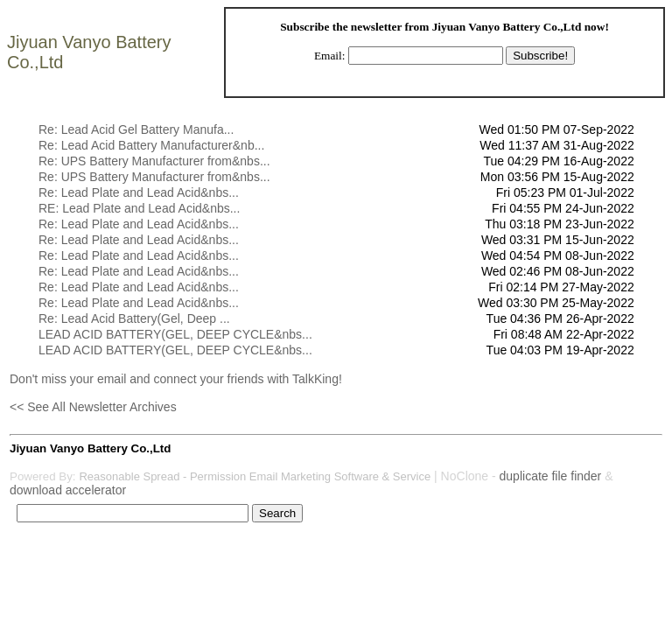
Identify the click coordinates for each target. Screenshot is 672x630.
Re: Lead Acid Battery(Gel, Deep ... (134, 318)
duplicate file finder (551, 476)
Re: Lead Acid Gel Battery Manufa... (136, 129)
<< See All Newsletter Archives (93, 407)
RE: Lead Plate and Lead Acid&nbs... (139, 208)
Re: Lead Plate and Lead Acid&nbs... (139, 192)
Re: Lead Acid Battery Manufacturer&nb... (151, 145)
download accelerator (68, 490)
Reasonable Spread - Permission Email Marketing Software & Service (255, 476)
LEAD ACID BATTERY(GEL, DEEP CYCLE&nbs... (175, 334)
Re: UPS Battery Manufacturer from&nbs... (154, 161)
